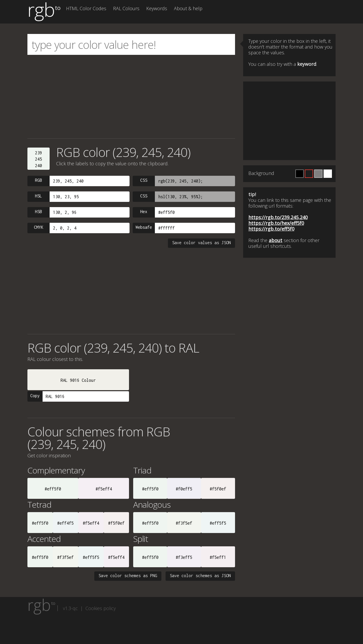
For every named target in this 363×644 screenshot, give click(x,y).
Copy (35, 396)
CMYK (39, 227)
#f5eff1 (218, 557)
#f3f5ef (184, 523)
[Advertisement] (131, 97)
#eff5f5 (218, 523)
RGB (39, 180)
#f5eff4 (104, 489)
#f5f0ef (218, 489)
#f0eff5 (184, 489)
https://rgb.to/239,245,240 (278, 217)
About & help (188, 8)
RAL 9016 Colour (78, 380)
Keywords (157, 8)
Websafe (144, 227)
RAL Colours (126, 8)
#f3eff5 (184, 557)
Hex (144, 212)
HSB (39, 212)
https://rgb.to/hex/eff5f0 (276, 223)
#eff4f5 (65, 523)
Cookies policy (101, 608)
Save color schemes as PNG (128, 576)
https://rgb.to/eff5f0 (271, 229)
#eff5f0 (53, 489)
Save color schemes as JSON (200, 576)
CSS (144, 180)
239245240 (39, 159)
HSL (39, 196)
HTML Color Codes (86, 8)
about (276, 240)
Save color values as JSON (201, 243)
